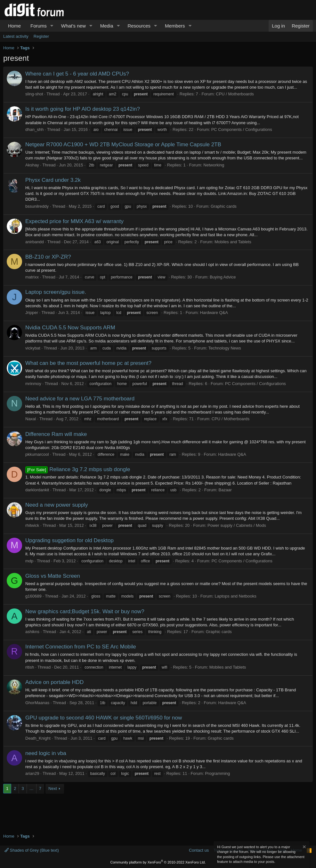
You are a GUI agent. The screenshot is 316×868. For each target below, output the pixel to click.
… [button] (32, 788)
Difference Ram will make (56, 434)
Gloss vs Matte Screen (53, 576)
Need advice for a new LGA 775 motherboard (80, 399)
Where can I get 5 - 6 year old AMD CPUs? (77, 74)
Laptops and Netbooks (236, 596)
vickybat (33, 348)
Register (41, 36)
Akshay (32, 165)
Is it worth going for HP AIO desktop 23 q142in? (83, 109)
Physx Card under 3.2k (53, 180)
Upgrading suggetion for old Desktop (69, 540)
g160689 (33, 596)
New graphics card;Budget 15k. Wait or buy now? (85, 611)
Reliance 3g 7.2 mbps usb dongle (78, 469)
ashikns (32, 632)
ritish (30, 667)
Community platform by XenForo (158, 862)
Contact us (199, 850)
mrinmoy (33, 384)
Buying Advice (223, 277)
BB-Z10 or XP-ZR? (48, 257)
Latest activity (16, 36)
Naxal (31, 419)
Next (53, 788)
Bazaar (225, 490)
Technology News (225, 348)
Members (175, 26)
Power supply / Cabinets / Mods (237, 525)
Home (14, 26)
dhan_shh (34, 129)
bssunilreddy (37, 206)
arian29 (32, 773)
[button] (52, 26)
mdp (29, 561)
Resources (139, 26)
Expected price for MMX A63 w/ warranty (74, 221)
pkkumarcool (37, 454)
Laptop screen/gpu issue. (56, 292)
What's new (73, 26)
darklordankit (37, 490)
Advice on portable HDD (54, 682)
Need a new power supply (57, 505)
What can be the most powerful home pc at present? (88, 363)
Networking (214, 165)
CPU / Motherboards (235, 94)
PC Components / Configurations (242, 129)
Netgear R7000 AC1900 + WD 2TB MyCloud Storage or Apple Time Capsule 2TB (123, 145)
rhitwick (32, 525)
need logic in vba (46, 753)
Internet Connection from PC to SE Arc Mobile (81, 647)
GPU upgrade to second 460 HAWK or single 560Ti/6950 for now (104, 718)
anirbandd (35, 242)
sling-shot (34, 94)
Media (107, 26)
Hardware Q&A (214, 313)
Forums (39, 26)
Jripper (32, 313)
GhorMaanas (37, 703)
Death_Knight (38, 738)
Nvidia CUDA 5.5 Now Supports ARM (70, 328)
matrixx (32, 277)
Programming (217, 773)
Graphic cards (224, 206)
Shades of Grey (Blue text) (32, 850)
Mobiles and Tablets (233, 242)
